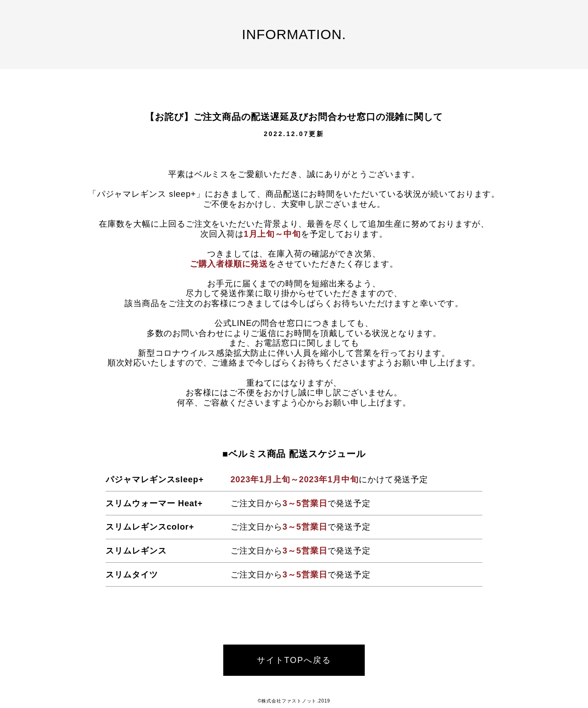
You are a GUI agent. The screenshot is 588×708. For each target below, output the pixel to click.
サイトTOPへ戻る (294, 660)
